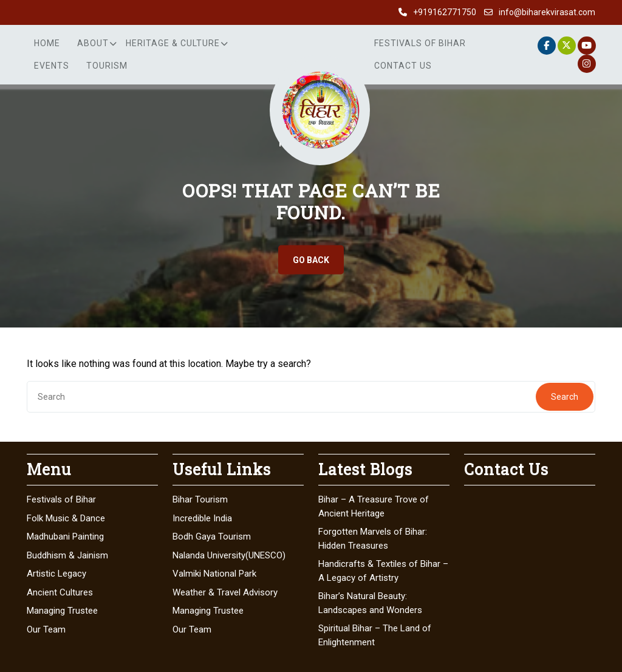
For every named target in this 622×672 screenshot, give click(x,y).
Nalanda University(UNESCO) (229, 555)
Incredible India (202, 518)
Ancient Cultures (60, 592)
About (93, 43)
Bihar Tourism (200, 499)
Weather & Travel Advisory (225, 592)
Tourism (107, 66)
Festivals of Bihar (420, 43)
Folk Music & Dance (66, 518)
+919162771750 (445, 12)
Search (565, 397)
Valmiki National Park (214, 574)
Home (47, 43)
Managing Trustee (62, 611)
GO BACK (311, 260)
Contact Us (403, 66)
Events (52, 66)
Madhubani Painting (65, 537)
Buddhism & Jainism (67, 555)
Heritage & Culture (173, 43)
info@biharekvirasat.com (547, 12)
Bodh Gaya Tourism (212, 537)
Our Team (46, 629)
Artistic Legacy (56, 574)
